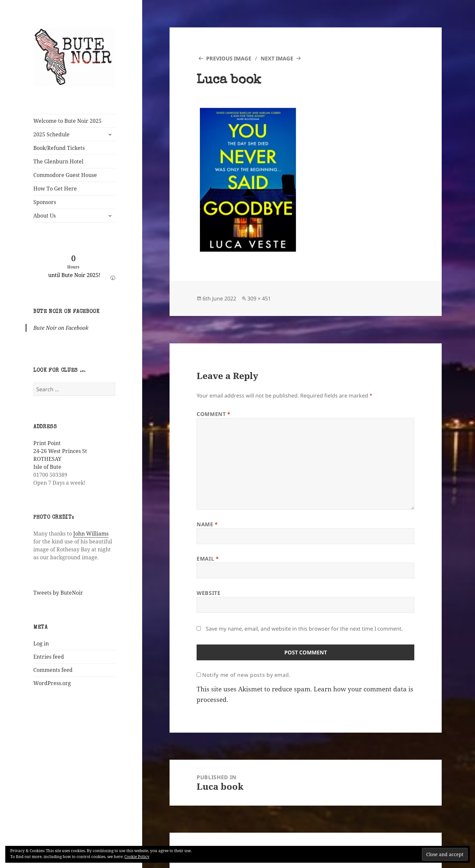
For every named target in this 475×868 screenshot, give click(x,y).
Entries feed (49, 657)
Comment (214, 414)
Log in (41, 643)
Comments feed (53, 670)
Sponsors (45, 202)
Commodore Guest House (65, 175)
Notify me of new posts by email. (246, 675)
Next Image (277, 58)
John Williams (91, 534)
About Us (45, 216)
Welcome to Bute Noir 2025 (67, 121)
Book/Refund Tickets (59, 148)
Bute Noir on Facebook (66, 312)
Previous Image (229, 58)
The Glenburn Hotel (58, 161)
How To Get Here (55, 189)
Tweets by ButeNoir (58, 593)
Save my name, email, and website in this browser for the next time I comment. (304, 629)
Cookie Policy (137, 857)
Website (208, 593)
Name (207, 524)
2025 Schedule (51, 134)
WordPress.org (52, 683)
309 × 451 (259, 298)
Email (208, 559)
